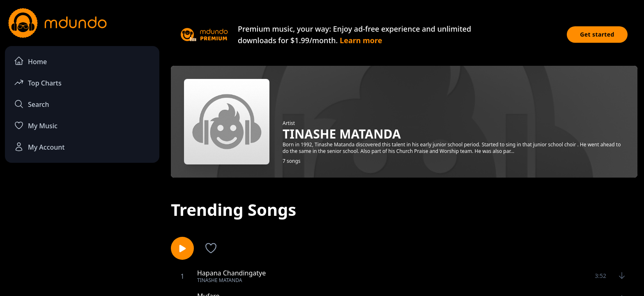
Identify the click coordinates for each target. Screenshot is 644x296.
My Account (39, 147)
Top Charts (38, 82)
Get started (597, 34)
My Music (36, 125)
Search (31, 104)
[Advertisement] (82, 237)
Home (30, 61)
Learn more (361, 40)
